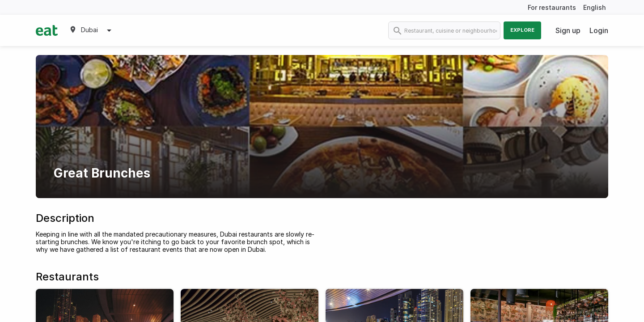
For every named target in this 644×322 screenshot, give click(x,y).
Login (599, 30)
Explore (522, 30)
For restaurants (552, 7)
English (595, 7)
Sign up (568, 30)
